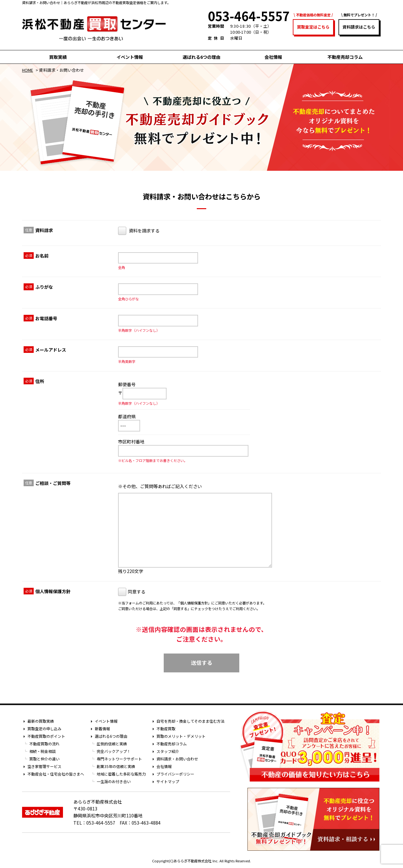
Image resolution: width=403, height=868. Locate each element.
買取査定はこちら (313, 27)
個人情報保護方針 (194, 603)
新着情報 (102, 729)
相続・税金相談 (43, 751)
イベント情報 (130, 57)
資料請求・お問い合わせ (177, 759)
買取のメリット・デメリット (181, 736)
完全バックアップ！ (114, 751)
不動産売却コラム (345, 57)
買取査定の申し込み (44, 729)
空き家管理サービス (44, 766)
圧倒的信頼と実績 (112, 744)
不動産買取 (166, 729)
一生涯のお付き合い (114, 781)
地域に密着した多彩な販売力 (121, 774)
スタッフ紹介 (168, 751)
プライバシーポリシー (175, 774)
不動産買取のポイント (46, 736)
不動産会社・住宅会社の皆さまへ (56, 774)
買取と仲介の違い (44, 759)
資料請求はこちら (359, 27)
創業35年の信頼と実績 (116, 766)
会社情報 (273, 57)
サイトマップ (168, 781)
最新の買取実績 (41, 721)
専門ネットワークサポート (119, 759)
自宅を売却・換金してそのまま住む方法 (190, 721)
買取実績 (58, 57)
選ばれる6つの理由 (201, 57)
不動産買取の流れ (44, 744)
